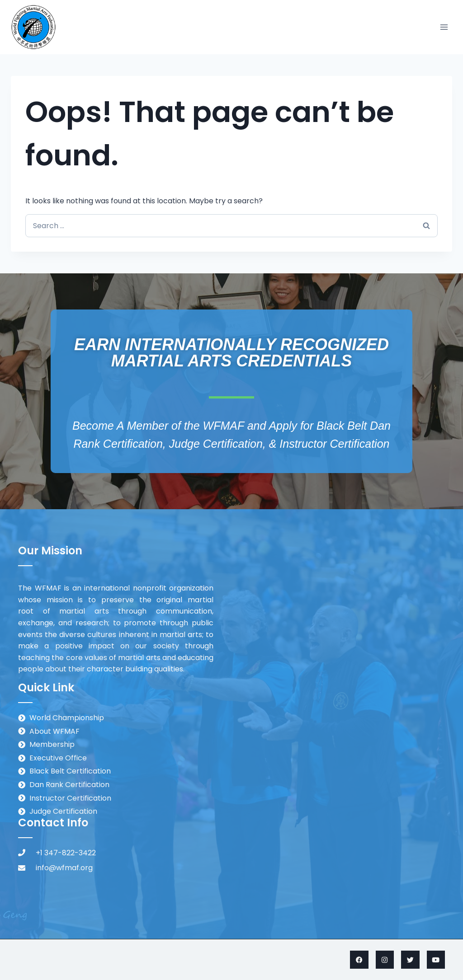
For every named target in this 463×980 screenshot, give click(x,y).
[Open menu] (444, 27)
